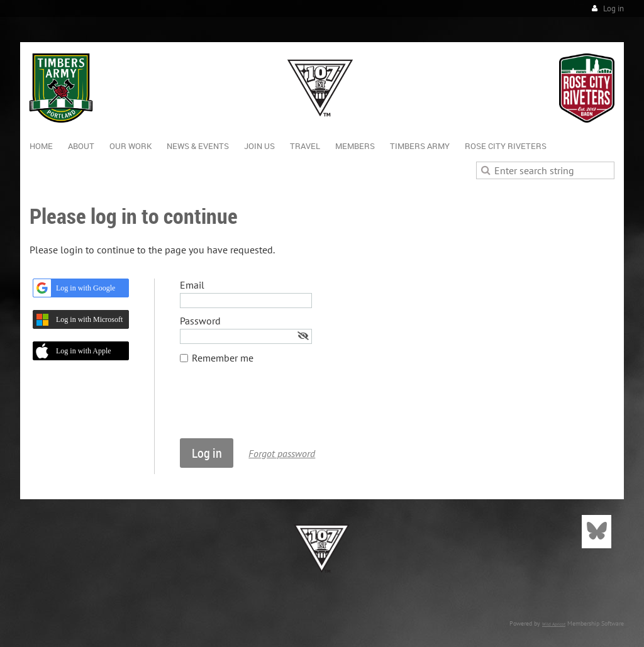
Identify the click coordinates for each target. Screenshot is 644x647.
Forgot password (282, 453)
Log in (613, 8)
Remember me (223, 358)
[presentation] (275, 407)
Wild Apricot (554, 624)
